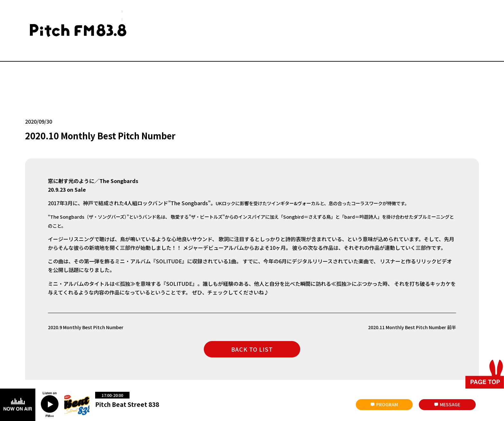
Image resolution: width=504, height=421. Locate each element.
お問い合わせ (106, 366)
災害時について (39, 366)
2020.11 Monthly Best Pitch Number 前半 (406, 294)
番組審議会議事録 (147, 366)
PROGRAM (387, 404)
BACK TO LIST (252, 316)
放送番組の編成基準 (194, 366)
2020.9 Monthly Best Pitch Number (90, 294)
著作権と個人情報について (248, 366)
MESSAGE (450, 404)
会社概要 (74, 366)
